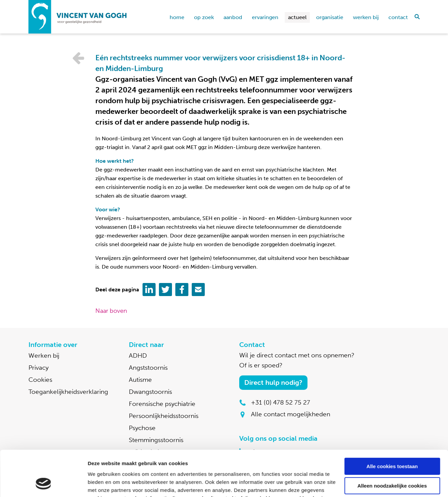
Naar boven (111, 311)
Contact (398, 17)
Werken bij (366, 17)
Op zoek (204, 17)
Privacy (38, 368)
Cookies (40, 380)
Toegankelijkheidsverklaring (68, 392)
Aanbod (233, 17)
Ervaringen (265, 17)
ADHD (138, 356)
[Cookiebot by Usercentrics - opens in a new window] (43, 484)
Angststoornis (148, 368)
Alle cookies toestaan (392, 425)
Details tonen (104, 484)
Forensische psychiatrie (162, 404)
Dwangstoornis (150, 392)
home (177, 17)
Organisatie (330, 17)
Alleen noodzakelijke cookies (392, 445)
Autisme (140, 380)
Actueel (297, 17)
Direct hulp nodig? (273, 382)
